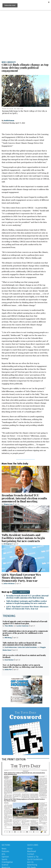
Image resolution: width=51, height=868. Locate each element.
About (30, 849)
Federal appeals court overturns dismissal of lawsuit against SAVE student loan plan (25, 622)
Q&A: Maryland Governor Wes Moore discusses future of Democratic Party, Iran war (21, 577)
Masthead (32, 851)
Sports (4, 859)
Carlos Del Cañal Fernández (27, 647)
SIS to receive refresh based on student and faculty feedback (24, 656)
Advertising (32, 865)
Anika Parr (8, 670)
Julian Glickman (9, 584)
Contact (31, 854)
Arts (3, 854)
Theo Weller (9, 626)
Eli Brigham (8, 544)
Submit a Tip (33, 857)
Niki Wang (8, 638)
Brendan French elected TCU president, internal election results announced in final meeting (24, 498)
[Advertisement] (25, 33)
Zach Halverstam (11, 647)
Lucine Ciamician (23, 626)
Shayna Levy (8, 504)
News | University (21, 592)
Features (5, 851)
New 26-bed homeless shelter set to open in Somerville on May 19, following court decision (23, 666)
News (4, 62)
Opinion (5, 857)
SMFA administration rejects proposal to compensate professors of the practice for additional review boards (25, 633)
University (11, 62)
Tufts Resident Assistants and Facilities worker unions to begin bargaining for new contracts (23, 538)
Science (5, 865)
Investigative (7, 862)
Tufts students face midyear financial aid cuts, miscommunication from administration (22, 644)
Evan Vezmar (9, 660)
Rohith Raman (9, 121)
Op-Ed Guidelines (35, 859)
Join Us (30, 862)
